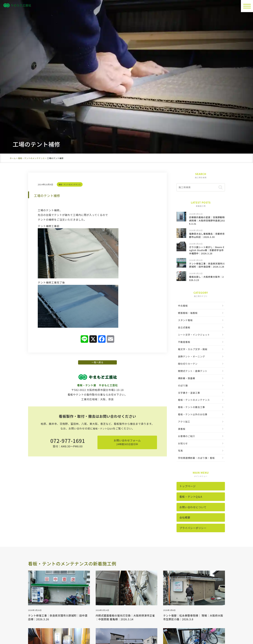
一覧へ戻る (97, 216)
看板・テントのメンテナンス (71, 35)
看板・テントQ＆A (103, 286)
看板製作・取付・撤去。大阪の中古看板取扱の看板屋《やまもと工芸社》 (134, 628)
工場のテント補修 (54, 46)
